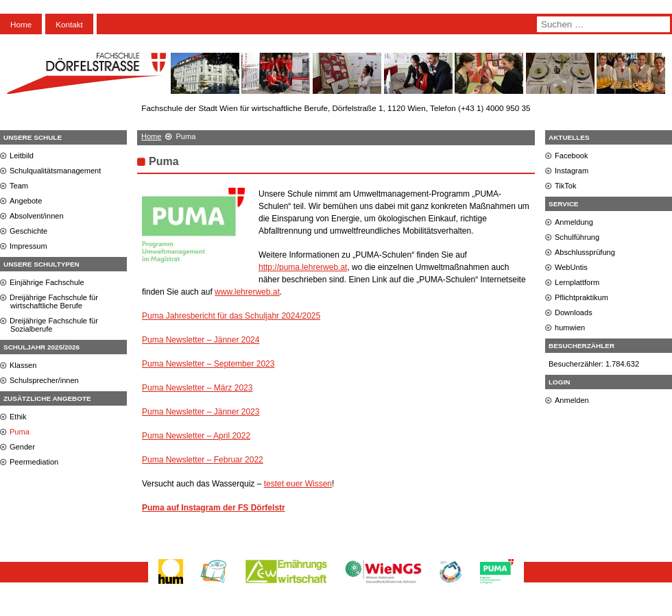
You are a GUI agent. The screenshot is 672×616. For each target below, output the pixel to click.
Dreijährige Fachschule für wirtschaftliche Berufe (54, 301)
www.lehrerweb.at (247, 292)
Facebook (572, 156)
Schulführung (577, 237)
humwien (570, 328)
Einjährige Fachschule (47, 282)
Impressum (28, 246)
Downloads (574, 312)
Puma (20, 432)
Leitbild (22, 156)
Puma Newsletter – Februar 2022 (203, 460)
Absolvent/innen (37, 216)
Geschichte (28, 231)
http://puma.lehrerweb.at (303, 267)
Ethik (18, 417)
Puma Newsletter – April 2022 (196, 436)
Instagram (572, 171)
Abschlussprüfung (585, 252)
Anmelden (572, 400)
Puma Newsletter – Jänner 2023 (201, 412)
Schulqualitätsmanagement (55, 171)
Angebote (26, 201)
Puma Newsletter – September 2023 (208, 364)
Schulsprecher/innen (44, 380)
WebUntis (571, 267)
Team (19, 186)
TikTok (566, 186)
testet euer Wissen (298, 484)
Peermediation (34, 462)
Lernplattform (577, 282)
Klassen (23, 365)
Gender (22, 447)
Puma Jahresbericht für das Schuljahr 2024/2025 (231, 316)
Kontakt (69, 24)
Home (21, 24)
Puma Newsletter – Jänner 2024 (201, 340)
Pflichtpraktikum (581, 297)
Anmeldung (574, 222)
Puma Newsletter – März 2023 (197, 388)
